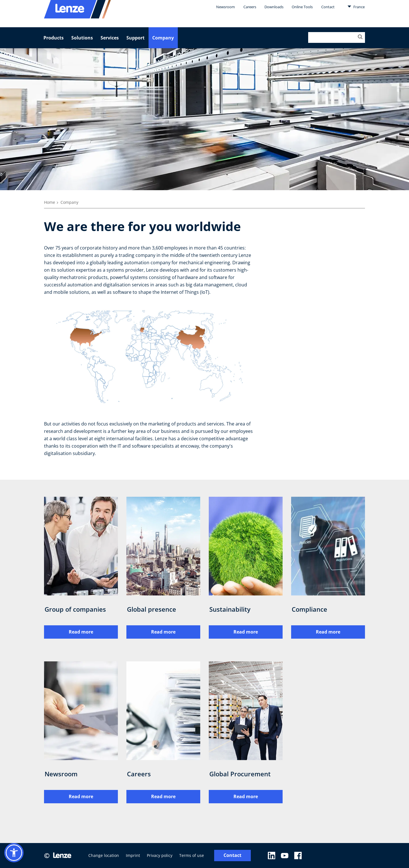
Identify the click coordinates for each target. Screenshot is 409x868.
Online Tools (302, 7)
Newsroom (226, 7)
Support (135, 38)
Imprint (133, 855)
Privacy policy (160, 855)
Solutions (82, 38)
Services (110, 38)
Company (163, 38)
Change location (104, 855)
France (356, 7)
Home (50, 202)
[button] (14, 853)
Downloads (274, 7)
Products (54, 38)
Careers (250, 7)
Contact (328, 7)
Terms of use (192, 855)
